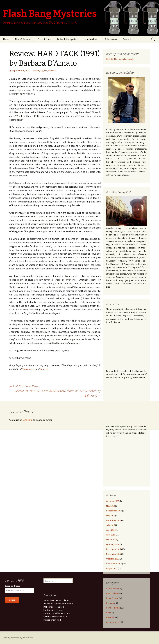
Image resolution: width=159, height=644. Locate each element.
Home (6, 39)
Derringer (111, 603)
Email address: (12, 586)
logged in (27, 420)
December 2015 (114, 549)
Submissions (111, 39)
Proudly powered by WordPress (18, 638)
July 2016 (110, 525)
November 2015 (114, 554)
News (109, 613)
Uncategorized (113, 622)
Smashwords (29, 369)
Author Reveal (113, 588)
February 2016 (113, 544)
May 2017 (110, 515)
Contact (127, 39)
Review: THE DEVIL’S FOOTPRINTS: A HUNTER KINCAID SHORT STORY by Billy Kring (58, 393)
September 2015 (114, 564)
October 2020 (113, 501)
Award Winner (113, 593)
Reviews (52, 71)
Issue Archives (91, 39)
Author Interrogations (68, 39)
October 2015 (113, 559)
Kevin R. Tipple (113, 608)
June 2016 (111, 530)
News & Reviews (23, 39)
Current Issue (44, 39)
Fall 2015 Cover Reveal (25, 386)
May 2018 (110, 506)
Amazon (44, 369)
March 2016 (111, 540)
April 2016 (111, 535)
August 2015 (112, 568)
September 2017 (114, 511)
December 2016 (114, 520)
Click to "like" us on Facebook (120, 59)
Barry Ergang (41, 71)
